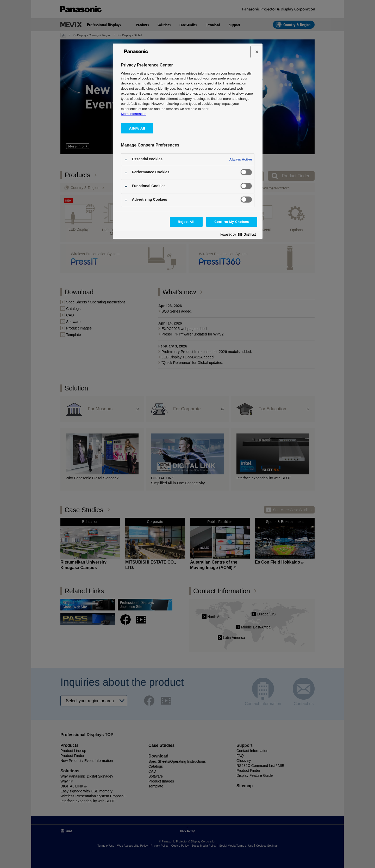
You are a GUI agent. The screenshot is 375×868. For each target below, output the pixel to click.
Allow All (137, 128)
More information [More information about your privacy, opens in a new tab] (134, 114)
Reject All (186, 222)
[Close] (257, 52)
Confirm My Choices (232, 222)
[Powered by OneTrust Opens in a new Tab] (240, 236)
